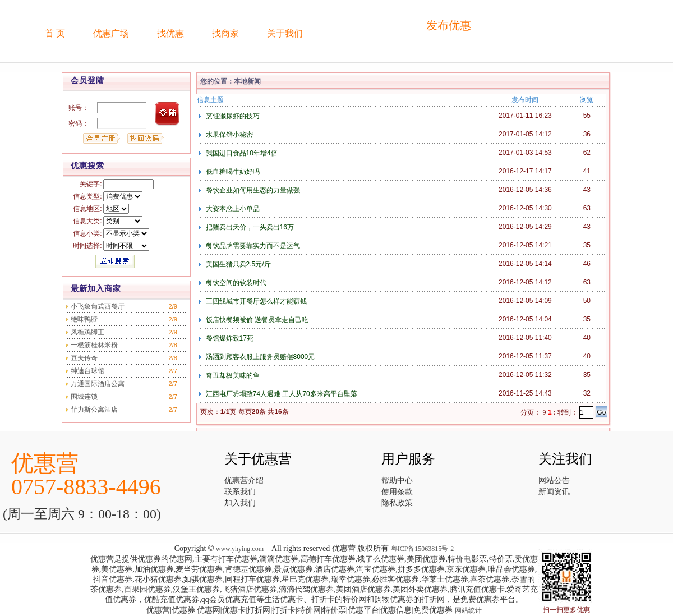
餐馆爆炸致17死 (229, 338)
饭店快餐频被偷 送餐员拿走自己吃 (256, 320)
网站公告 (554, 481)
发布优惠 (449, 25)
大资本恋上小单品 (231, 209)
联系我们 (240, 492)
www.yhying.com (240, 549)
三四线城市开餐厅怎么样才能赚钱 (255, 301)
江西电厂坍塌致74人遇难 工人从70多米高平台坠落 (280, 394)
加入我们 (240, 503)
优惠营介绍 (244, 481)
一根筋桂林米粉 (94, 345)
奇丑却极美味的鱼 (231, 375)
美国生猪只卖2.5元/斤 (237, 264)
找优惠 (170, 33)
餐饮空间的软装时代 (235, 283)
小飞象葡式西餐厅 (98, 306)
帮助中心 (397, 481)
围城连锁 (84, 397)
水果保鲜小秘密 (228, 135)
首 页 (55, 33)
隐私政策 (397, 503)
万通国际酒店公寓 (98, 384)
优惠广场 (111, 33)
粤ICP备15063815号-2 (423, 549)
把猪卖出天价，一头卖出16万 (249, 227)
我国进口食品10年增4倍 (240, 153)
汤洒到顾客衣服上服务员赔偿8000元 (259, 357)
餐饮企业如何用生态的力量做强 (252, 190)
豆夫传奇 (84, 358)
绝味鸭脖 (84, 319)
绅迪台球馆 (87, 371)
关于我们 (285, 33)
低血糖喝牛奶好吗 (231, 172)
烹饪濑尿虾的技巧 (231, 116)
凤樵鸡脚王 (87, 332)
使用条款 (397, 492)
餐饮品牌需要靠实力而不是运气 (252, 246)
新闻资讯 (554, 492)
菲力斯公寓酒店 (94, 410)
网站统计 (468, 610)
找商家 (225, 33)
